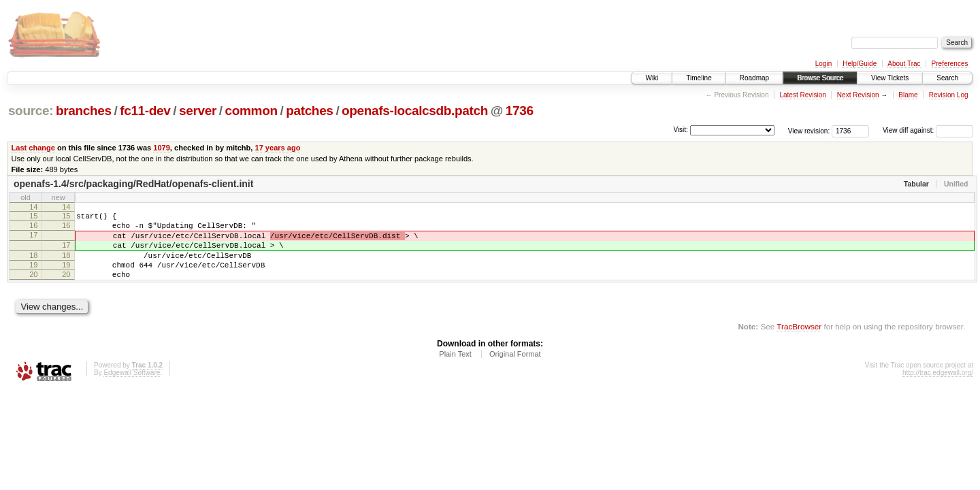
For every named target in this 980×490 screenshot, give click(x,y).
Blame (908, 95)
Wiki (652, 78)
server (198, 111)
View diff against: (928, 130)
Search (947, 78)
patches (309, 111)
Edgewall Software (132, 389)
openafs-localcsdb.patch (415, 111)
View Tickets (890, 78)
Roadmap (754, 78)
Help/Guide (860, 64)
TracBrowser (799, 343)
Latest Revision (802, 95)
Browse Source (820, 78)
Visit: (681, 130)
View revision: (809, 130)
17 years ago (277, 148)
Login (823, 64)
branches (84, 111)
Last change (33, 148)
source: (31, 111)
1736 (520, 111)
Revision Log (949, 95)
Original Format (515, 370)
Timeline (699, 78)
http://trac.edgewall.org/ (938, 389)
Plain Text (455, 370)
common (251, 111)
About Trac (904, 64)
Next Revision (858, 95)
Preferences (950, 64)
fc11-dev (145, 111)
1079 (162, 148)
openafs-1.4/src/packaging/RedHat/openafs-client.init (133, 184)
